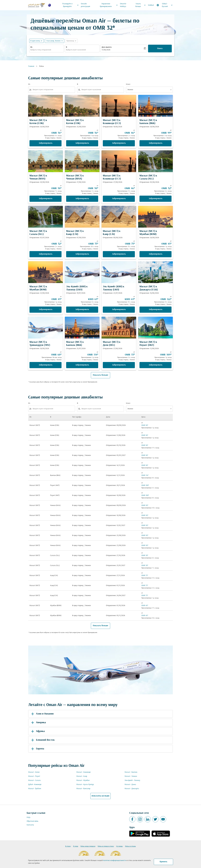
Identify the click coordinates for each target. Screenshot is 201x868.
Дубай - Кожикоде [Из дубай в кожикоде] (35, 784)
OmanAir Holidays (123, 5)
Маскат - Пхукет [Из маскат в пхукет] (34, 776)
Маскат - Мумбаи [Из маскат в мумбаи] (83, 780)
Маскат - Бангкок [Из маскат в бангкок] (131, 772)
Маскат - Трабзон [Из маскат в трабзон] (35, 789)
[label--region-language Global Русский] (165, 5)
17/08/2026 (106, 50)
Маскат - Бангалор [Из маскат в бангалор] (83, 789)
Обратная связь (32, 821)
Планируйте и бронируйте (71, 5)
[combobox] (47, 50)
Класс (128, 84)
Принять (163, 862)
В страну (68, 846)
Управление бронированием (109, 5)
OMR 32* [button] (104, 28)
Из (31, 47)
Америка (38, 723)
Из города (119, 846)
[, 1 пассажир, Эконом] (53, 41)
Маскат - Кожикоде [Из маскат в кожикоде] (84, 772)
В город (76, 846)
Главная (31, 66)
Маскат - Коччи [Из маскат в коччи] (34, 772)
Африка (37, 731)
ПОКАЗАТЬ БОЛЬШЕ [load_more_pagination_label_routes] (100, 796)
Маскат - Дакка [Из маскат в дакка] (130, 784)
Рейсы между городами (88, 846)
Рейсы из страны (130, 846)
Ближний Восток (42, 740)
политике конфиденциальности (115, 860)
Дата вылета (107, 47)
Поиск (160, 49)
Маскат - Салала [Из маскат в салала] (34, 780)
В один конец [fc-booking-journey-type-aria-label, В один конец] (35, 41)
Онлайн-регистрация (85, 5)
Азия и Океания (42, 714)
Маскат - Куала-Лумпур (85, 784)
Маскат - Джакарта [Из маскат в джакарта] (132, 789)
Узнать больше (141, 5)
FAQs (29, 817)
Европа (37, 749)
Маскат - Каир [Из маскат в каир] (82, 776)
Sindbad (151, 5)
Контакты (30, 825)
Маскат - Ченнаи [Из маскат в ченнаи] (131, 776)
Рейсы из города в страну (106, 846)
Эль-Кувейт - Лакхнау (132, 780)
